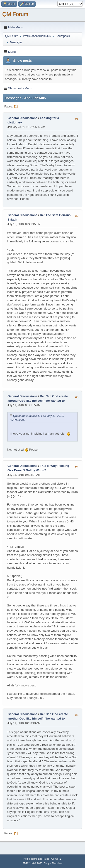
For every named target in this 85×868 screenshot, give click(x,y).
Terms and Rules (40, 859)
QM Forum (15, 14)
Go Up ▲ (56, 859)
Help (26, 859)
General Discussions (22, 118)
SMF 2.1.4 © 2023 (32, 863)
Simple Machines (53, 863)
